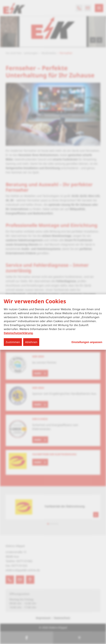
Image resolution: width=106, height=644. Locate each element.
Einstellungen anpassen (87, 342)
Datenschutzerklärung (18, 333)
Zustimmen (13, 342)
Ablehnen (31, 342)
